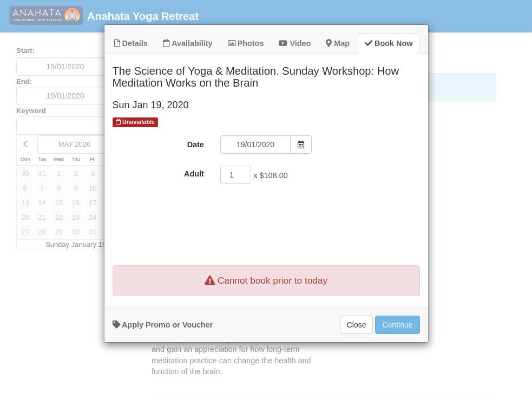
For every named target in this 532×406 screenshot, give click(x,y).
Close (357, 344)
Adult (194, 193)
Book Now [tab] (389, 63)
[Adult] (236, 194)
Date (196, 164)
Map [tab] (338, 63)
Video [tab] (295, 63)
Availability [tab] (188, 63)
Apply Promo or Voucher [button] (163, 344)
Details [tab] (131, 63)
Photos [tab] (246, 63)
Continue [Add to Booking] (397, 344)
